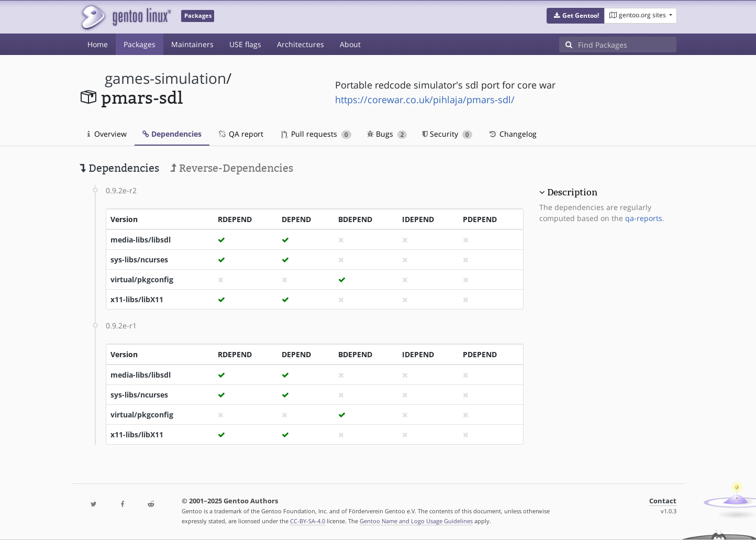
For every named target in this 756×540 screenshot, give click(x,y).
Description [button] (572, 192)
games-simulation (165, 78)
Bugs (387, 134)
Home (98, 44)
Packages (140, 44)
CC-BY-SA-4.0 (308, 521)
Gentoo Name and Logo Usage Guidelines (416, 521)
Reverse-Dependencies (232, 168)
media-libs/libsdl (141, 240)
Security (447, 134)
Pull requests (316, 134)
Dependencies (172, 134)
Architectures (301, 44)
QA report (240, 134)
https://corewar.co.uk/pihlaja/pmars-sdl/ (425, 100)
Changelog (512, 134)
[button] (576, 16)
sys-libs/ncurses (139, 260)
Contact (663, 501)
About (350, 44)
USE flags (245, 44)
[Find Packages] (627, 45)
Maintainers (192, 44)
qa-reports (644, 218)
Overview (107, 134)
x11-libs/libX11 (137, 299)
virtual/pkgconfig (142, 279)
